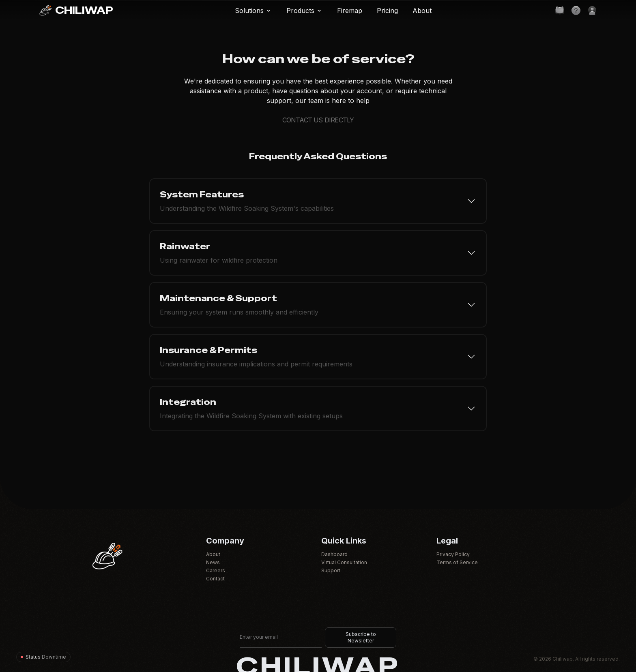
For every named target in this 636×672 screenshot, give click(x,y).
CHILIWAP (76, 11)
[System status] (43, 657)
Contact (215, 579)
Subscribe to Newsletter (361, 637)
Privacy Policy (453, 554)
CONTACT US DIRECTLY (318, 120)
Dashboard (334, 554)
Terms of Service (457, 562)
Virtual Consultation (344, 562)
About (213, 554)
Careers (216, 570)
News (213, 562)
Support (331, 570)
